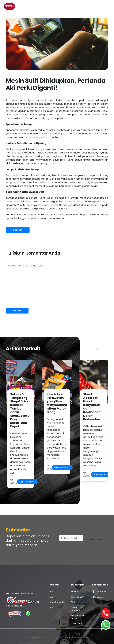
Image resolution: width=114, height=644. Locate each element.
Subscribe (96, 539)
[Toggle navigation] (106, 7)
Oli (52, 607)
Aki (52, 597)
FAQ (73, 602)
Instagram (99, 597)
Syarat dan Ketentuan (76, 609)
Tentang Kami (78, 597)
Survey (74, 592)
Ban (52, 592)
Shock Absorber (58, 602)
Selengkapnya (27, 482)
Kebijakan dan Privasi (78, 617)
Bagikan (18, 230)
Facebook (99, 592)
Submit (17, 311)
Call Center (77, 624)
